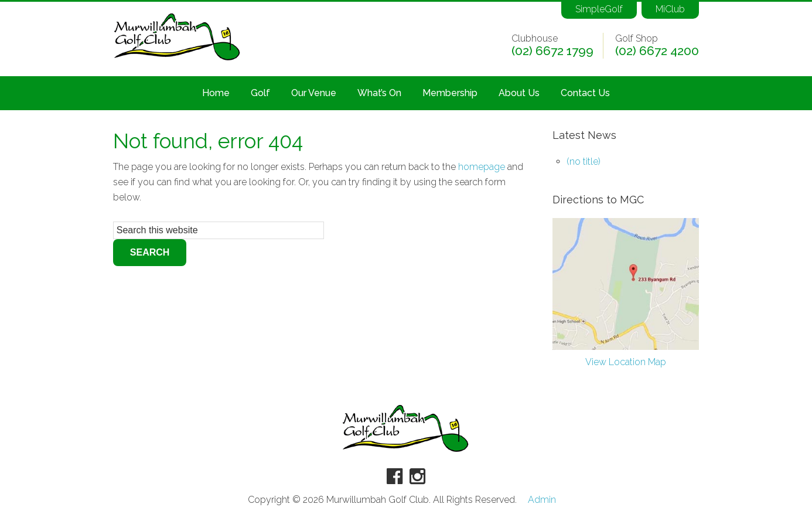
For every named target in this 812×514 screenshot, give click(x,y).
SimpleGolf (599, 9)
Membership (450, 93)
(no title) (584, 161)
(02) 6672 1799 (552, 51)
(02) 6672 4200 (657, 51)
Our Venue (314, 93)
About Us (519, 93)
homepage (482, 167)
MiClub (670, 9)
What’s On (379, 93)
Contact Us (585, 93)
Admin (542, 500)
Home (216, 93)
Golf (260, 93)
